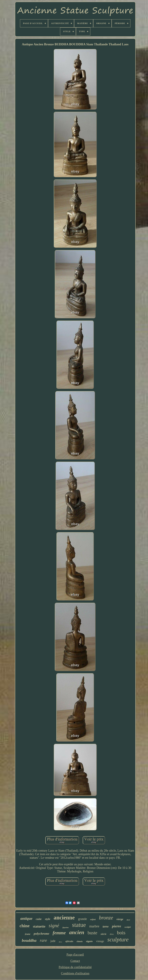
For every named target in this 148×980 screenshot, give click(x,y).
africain (69, 941)
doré (128, 920)
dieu (112, 934)
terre (106, 927)
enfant (93, 919)
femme (59, 933)
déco (60, 942)
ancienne (64, 918)
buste (92, 933)
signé (54, 926)
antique (26, 919)
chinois (80, 941)
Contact (75, 961)
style (48, 919)
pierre (117, 926)
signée (89, 941)
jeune (28, 934)
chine (25, 926)
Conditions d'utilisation (75, 973)
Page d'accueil (75, 955)
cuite (39, 919)
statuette (39, 926)
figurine (66, 927)
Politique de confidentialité (75, 967)
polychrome (41, 934)
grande (83, 919)
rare (43, 940)
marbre (94, 926)
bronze (106, 918)
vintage (100, 941)
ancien (77, 932)
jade (53, 941)
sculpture (118, 939)
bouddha (29, 940)
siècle (104, 934)
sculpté (128, 927)
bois (121, 933)
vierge (120, 919)
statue (79, 925)
